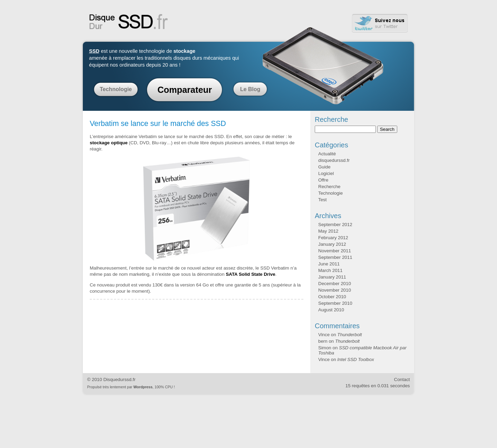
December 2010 (335, 284)
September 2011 (335, 257)
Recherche (329, 187)
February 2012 (333, 238)
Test (322, 200)
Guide (324, 167)
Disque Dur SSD (129, 22)
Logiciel (326, 173)
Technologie (116, 89)
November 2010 (335, 290)
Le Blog (250, 89)
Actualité (327, 154)
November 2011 (335, 251)
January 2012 (332, 244)
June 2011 (329, 264)
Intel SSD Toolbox (355, 359)
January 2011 (332, 277)
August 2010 (331, 310)
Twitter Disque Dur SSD (380, 23)
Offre (323, 180)
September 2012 (335, 225)
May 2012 (328, 231)
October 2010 (332, 297)
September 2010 (335, 303)
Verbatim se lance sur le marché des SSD (158, 124)
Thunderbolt (349, 335)
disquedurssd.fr (334, 160)
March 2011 (330, 270)
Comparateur (185, 90)
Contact (402, 379)
